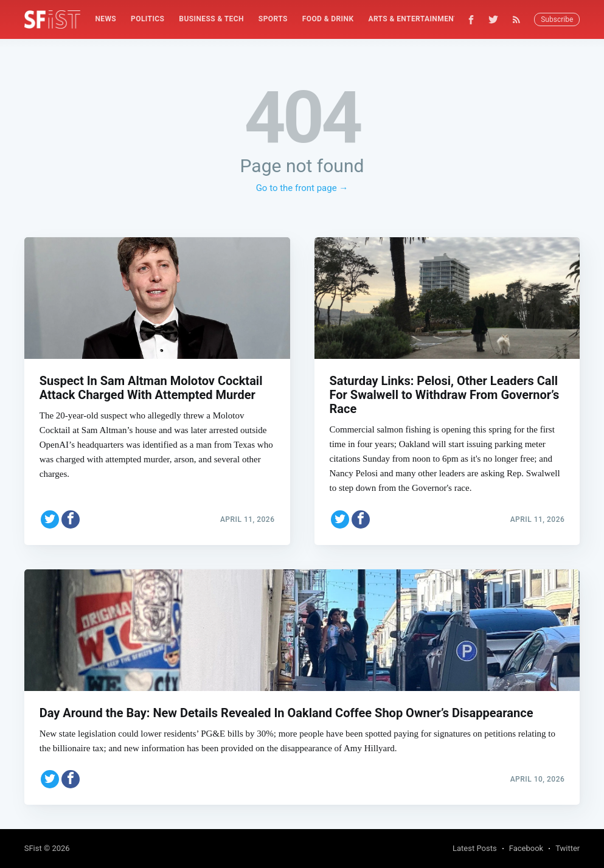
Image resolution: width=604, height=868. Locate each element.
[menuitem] (106, 19)
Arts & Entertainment (413, 19)
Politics (148, 19)
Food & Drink (328, 19)
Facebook (526, 848)
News (106, 19)
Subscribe (557, 19)
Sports (273, 19)
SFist (33, 848)
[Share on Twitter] (50, 519)
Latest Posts (475, 848)
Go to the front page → (302, 188)
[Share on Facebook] (71, 519)
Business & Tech (211, 19)
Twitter (568, 848)
